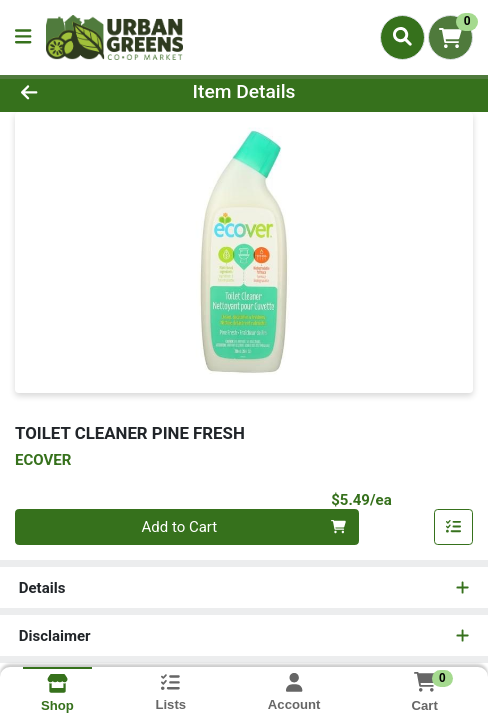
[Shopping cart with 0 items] (450, 37)
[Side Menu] (23, 37)
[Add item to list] (454, 527)
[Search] (402, 37)
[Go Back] (72, 92)
